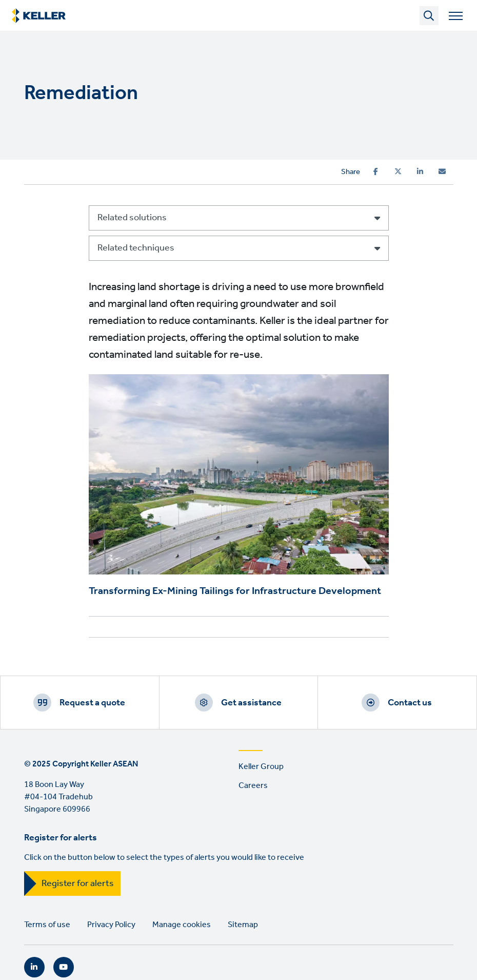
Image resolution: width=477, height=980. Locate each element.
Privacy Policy (111, 925)
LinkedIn (34, 967)
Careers (253, 786)
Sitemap (243, 925)
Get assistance (251, 703)
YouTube (64, 967)
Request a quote (92, 703)
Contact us (410, 703)
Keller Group (261, 767)
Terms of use (47, 925)
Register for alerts (78, 883)
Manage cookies (182, 925)
